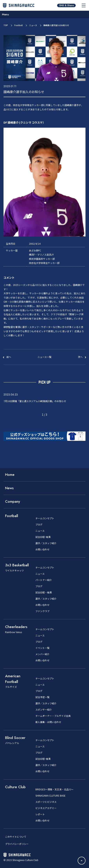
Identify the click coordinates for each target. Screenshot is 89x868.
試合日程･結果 (43, 537)
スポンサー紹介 (44, 710)
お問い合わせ (42, 549)
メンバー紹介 (42, 654)
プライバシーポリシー (17, 844)
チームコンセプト (45, 518)
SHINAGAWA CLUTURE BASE (50, 796)
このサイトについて (16, 837)
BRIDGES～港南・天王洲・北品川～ (54, 789)
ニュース (33, 25)
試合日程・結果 (44, 592)
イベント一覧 (42, 648)
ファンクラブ (42, 611)
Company (13, 502)
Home (10, 475)
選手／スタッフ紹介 (46, 543)
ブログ (39, 524)
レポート (40, 814)
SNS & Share (67, 5)
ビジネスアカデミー (46, 808)
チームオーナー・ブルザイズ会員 (53, 716)
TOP (6, 25)
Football (18, 25)
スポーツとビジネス (46, 802)
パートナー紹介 (44, 580)
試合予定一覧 (42, 697)
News (9, 488)
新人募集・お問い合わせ (48, 722)
